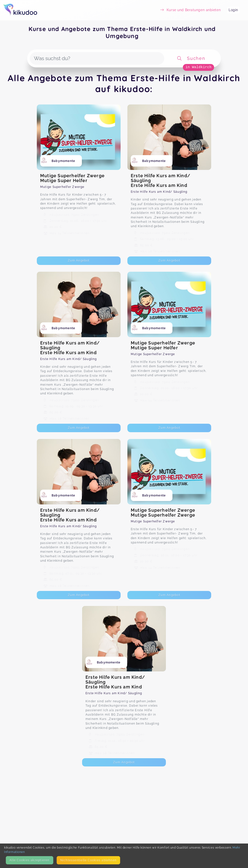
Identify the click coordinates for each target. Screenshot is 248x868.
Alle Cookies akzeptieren (29, 860)
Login (233, 10)
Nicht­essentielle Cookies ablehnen (88, 860)
